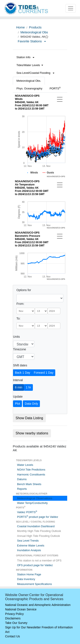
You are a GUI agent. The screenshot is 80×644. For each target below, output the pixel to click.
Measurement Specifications (34, 584)
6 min (19, 387)
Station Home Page (29, 574)
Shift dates (20, 365)
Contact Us (12, 636)
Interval (18, 380)
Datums (22, 479)
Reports (22, 489)
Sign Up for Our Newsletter (23, 627)
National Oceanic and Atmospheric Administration (38, 605)
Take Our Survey (16, 623)
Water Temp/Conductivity (32, 503)
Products (35, 27)
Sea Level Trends (28, 541)
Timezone (20, 349)
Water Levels (25, 465)
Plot (17, 404)
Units (16, 337)
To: (18, 318)
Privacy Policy (14, 614)
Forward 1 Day (44, 373)
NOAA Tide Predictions (31, 470)
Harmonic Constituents (31, 474)
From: (20, 304)
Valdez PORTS (27, 512)
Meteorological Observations (35, 498)
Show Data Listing (29, 418)
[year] (54, 311)
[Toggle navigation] (71, 8)
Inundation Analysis (29, 550)
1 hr (28, 387)
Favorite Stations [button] (32, 41)
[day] (41, 311)
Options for (24, 290)
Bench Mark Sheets (29, 484)
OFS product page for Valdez (35, 565)
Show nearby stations (32, 433)
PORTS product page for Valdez (38, 517)
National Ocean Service (21, 609)
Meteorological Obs (34, 32)
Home (20, 27)
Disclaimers (13, 618)
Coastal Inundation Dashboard (36, 526)
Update (18, 397)
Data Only (31, 404)
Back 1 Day (23, 373)
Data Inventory (26, 579)
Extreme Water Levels (31, 546)
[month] (26, 311)
